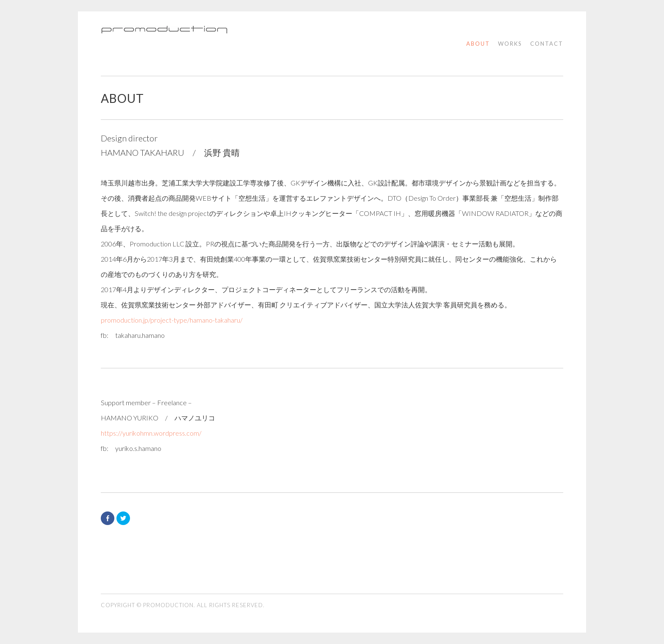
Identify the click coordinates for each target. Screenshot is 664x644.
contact (547, 44)
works (510, 44)
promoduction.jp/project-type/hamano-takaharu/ (172, 320)
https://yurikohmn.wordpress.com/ (151, 433)
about (478, 44)
